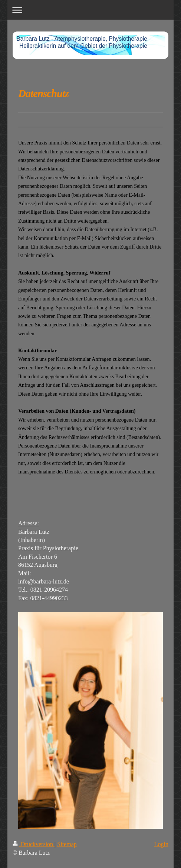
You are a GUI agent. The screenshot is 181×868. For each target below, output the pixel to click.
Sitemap (67, 844)
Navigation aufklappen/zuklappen (91, 10)
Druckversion (34, 844)
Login (161, 844)
